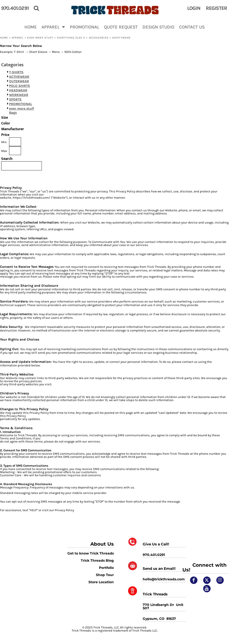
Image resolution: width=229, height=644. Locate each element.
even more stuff (40, 38)
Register (216, 8)
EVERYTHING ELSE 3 (71, 38)
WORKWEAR (19, 95)
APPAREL (18, 38)
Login (194, 8)
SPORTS (15, 99)
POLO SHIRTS (19, 86)
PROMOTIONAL (21, 104)
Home (4, 38)
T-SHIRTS (16, 72)
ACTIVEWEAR (19, 77)
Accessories (99, 38)
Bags (13, 113)
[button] (53, 27)
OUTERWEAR (19, 81)
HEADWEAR (18, 90)
